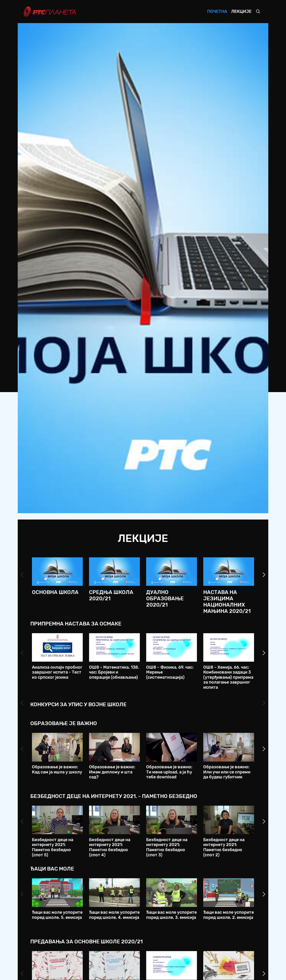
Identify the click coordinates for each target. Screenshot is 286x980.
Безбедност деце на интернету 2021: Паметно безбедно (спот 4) (110, 847)
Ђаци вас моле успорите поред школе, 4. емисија (114, 915)
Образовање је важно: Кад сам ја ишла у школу (57, 769)
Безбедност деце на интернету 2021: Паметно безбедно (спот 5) (53, 847)
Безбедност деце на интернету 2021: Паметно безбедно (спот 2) (224, 847)
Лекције (241, 11)
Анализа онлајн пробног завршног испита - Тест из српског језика (57, 672)
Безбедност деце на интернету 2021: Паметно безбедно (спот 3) (167, 847)
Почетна (217, 11)
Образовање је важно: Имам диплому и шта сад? (112, 772)
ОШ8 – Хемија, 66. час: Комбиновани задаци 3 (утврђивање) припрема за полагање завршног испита (228, 677)
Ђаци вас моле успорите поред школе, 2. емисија (229, 915)
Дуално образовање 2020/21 (165, 599)
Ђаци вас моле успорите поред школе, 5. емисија (57, 915)
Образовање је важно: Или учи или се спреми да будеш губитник (227, 772)
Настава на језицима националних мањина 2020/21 (227, 602)
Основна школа (55, 592)
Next (264, 575)
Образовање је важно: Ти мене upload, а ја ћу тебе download (169, 772)
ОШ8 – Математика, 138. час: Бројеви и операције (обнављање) (114, 672)
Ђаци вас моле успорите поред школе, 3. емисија (171, 915)
